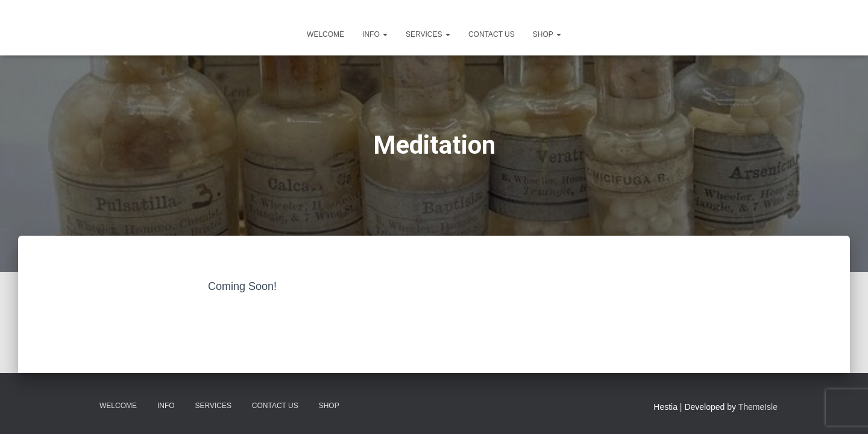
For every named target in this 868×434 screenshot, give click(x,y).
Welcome (325, 34)
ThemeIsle (758, 407)
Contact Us (492, 34)
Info (375, 34)
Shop (547, 34)
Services (428, 34)
